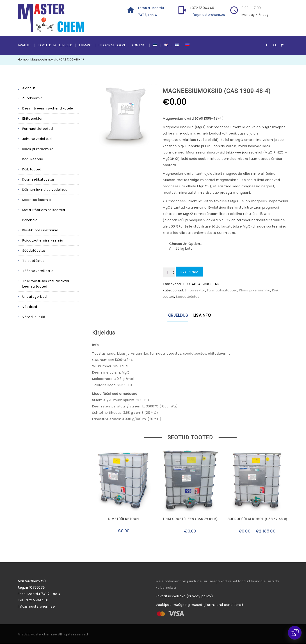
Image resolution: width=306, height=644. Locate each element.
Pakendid (30, 220)
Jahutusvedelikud (37, 139)
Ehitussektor (32, 119)
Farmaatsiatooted (38, 129)
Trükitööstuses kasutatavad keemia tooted (46, 284)
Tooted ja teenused (55, 45)
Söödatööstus (34, 251)
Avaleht (24, 45)
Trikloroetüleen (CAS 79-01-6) (190, 519)
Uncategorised (35, 297)
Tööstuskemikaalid (38, 271)
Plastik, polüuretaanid (40, 230)
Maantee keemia (37, 200)
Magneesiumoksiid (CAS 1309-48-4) (57, 59)
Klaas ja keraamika (38, 149)
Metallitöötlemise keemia (44, 210)
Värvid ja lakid (34, 317)
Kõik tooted (32, 169)
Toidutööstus (33, 261)
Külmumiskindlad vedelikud (45, 190)
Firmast (86, 45)
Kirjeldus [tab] (177, 315)
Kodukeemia (33, 159)
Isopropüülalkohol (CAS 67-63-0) (257, 519)
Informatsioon (112, 45)
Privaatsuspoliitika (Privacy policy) (184, 596)
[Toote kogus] (169, 272)
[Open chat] (295, 633)
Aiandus (29, 88)
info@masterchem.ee (208, 15)
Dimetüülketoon (123, 519)
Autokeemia (32, 98)
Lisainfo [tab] (202, 315)
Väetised (30, 307)
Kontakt (139, 45)
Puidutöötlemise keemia (43, 240)
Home (22, 59)
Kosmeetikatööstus (39, 179)
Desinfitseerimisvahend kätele (48, 108)
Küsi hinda (190, 272)
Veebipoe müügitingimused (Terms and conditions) (200, 605)
